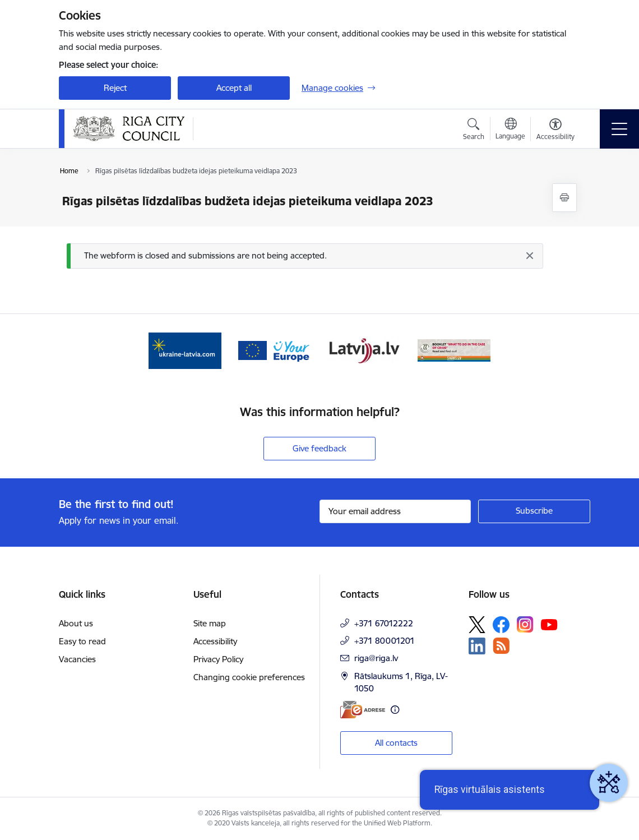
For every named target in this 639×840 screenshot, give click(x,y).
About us (76, 623)
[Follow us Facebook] (501, 625)
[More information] (395, 710)
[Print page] (564, 198)
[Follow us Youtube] (549, 624)
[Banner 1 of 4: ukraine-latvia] (185, 350)
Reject (115, 88)
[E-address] (363, 710)
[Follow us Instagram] (525, 624)
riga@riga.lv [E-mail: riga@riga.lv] (376, 658)
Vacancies (77, 659)
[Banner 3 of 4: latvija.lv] (364, 350)
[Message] (305, 256)
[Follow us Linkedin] (477, 646)
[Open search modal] (474, 131)
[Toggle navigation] (619, 129)
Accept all (234, 88)
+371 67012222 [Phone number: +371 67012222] (384, 623)
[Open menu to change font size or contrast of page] (555, 131)
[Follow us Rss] (501, 646)
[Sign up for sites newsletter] (534, 511)
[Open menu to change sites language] (510, 130)
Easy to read (82, 641)
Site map (210, 623)
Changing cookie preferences (249, 677)
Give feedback (319, 448)
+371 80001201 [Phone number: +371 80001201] (385, 641)
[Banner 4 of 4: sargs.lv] (454, 350)
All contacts (396, 743)
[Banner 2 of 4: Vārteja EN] (275, 350)
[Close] (529, 256)
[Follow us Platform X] (477, 625)
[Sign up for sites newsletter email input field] (395, 511)
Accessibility (215, 641)
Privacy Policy (218, 659)
